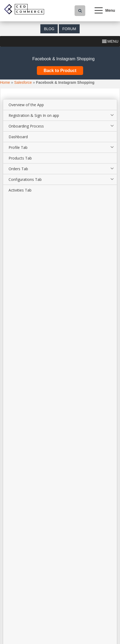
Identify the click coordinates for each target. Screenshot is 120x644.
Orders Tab (18, 169)
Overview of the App (26, 105)
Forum (69, 29)
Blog (49, 29)
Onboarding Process (26, 126)
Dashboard (18, 137)
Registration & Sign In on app (34, 115)
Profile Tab (18, 147)
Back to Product (60, 71)
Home (5, 82)
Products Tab (20, 158)
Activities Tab (20, 190)
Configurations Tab (25, 179)
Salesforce (23, 82)
